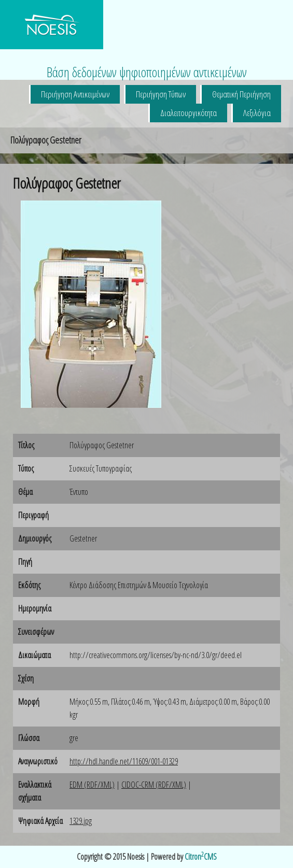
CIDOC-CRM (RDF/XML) (154, 785)
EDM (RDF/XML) (92, 785)
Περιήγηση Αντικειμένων (75, 94)
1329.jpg (81, 821)
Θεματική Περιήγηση (241, 94)
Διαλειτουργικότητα (189, 113)
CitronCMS (201, 857)
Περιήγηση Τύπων (161, 94)
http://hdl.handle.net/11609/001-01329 (124, 761)
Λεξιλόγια (257, 113)
